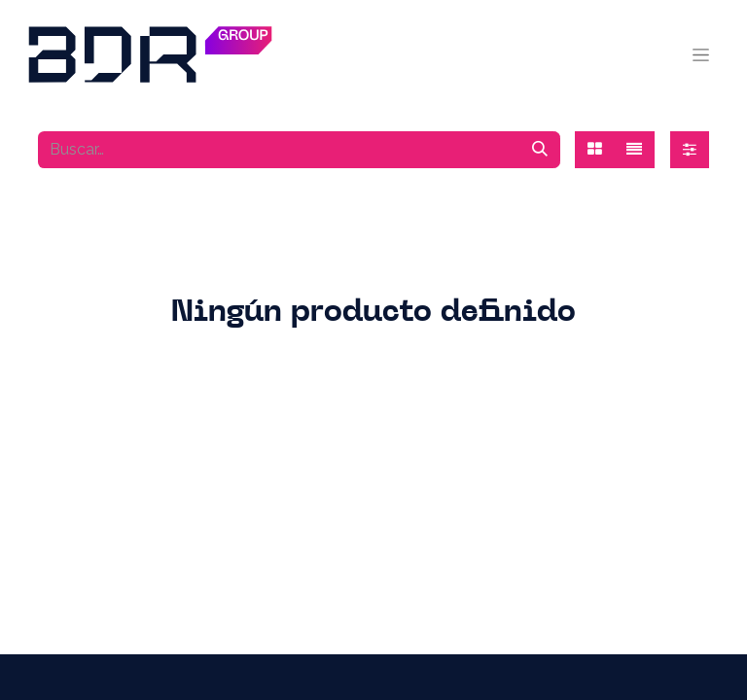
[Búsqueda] (540, 150)
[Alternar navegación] (701, 54)
